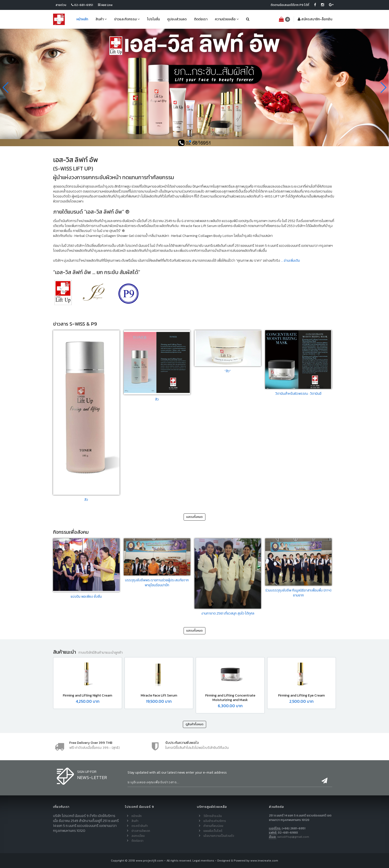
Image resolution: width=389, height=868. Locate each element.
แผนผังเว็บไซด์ (213, 831)
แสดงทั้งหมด (194, 517)
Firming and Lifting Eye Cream (301, 695)
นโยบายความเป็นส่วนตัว (219, 836)
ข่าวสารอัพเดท (141, 831)
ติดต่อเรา (201, 19)
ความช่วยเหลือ (227, 19)
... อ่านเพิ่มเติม (290, 261)
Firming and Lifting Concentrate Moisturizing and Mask (230, 698)
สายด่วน (61, 5)
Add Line (105, 5)
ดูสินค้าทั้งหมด (194, 724)
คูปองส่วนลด (177, 19)
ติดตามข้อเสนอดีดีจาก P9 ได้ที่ (290, 5)
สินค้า (101, 19)
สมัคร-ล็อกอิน (315, 19)
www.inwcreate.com (264, 861)
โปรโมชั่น (153, 19)
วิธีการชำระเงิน (213, 816)
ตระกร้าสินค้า (140, 826)
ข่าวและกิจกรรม (127, 19)
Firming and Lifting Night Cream (87, 695)
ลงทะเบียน (138, 836)
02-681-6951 (82, 5)
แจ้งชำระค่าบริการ (215, 821)
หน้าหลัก (82, 19)
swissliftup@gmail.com (293, 837)
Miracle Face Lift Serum (159, 695)
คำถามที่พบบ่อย (213, 826)
